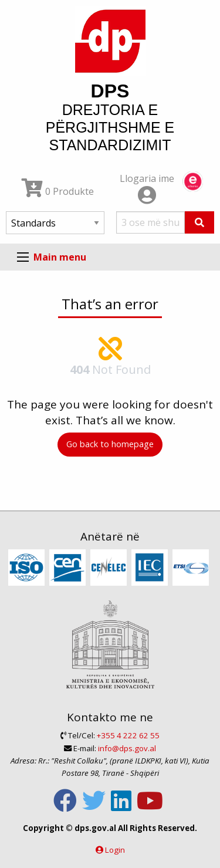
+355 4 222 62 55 (128, 735)
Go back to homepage (110, 444)
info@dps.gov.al (127, 748)
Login (115, 850)
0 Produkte (58, 191)
